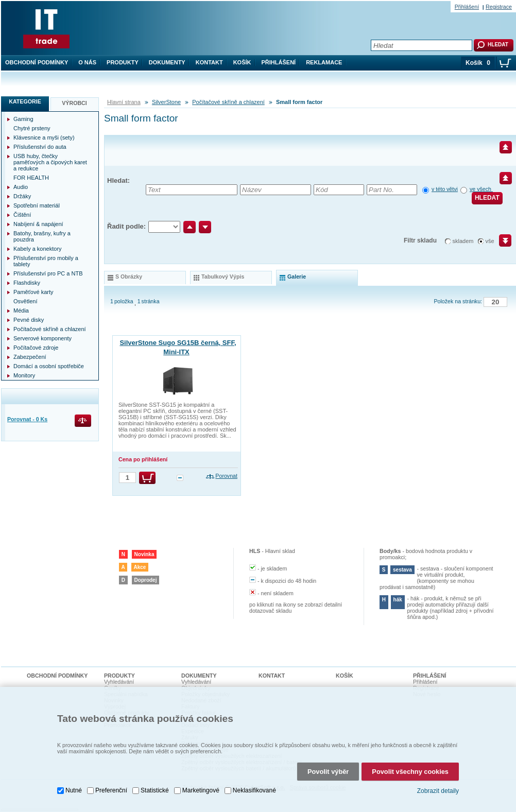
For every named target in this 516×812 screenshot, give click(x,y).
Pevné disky (29, 320)
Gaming (23, 119)
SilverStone (166, 102)
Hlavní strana (124, 102)
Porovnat (226, 476)
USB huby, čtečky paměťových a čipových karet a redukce (50, 162)
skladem (463, 241)
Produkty (123, 62)
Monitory (24, 375)
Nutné (74, 785)
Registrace (499, 7)
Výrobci (74, 103)
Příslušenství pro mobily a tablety (46, 261)
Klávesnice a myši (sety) (44, 137)
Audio (21, 187)
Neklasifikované (254, 785)
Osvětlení (25, 301)
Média (21, 310)
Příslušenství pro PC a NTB (48, 273)
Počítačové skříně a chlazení (228, 102)
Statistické (155, 785)
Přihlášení (279, 62)
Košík (242, 62)
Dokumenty (167, 62)
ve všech (481, 189)
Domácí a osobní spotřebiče (49, 366)
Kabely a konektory (38, 249)
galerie (297, 277)
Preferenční (111, 785)
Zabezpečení (30, 357)
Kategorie (25, 101)
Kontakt (209, 62)
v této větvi (445, 189)
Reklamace (324, 62)
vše (490, 241)
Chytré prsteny (32, 128)
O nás (87, 62)
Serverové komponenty (42, 338)
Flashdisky (27, 283)
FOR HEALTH (31, 178)
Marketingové (201, 785)
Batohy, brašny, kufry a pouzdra (42, 236)
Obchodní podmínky (37, 62)
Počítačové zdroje (36, 348)
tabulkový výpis (223, 277)
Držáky (22, 196)
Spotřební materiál (37, 205)
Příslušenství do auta (40, 147)
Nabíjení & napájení (38, 224)
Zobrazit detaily (438, 786)
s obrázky (129, 277)
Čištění (22, 215)
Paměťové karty (33, 292)
